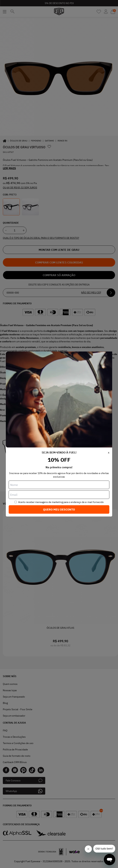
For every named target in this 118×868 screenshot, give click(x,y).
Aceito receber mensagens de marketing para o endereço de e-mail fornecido (61, 502)
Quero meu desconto (59, 509)
